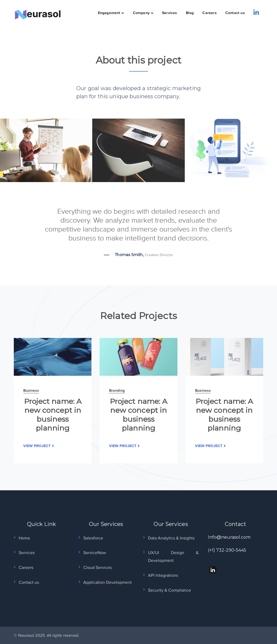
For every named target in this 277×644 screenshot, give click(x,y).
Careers (26, 568)
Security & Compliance (169, 590)
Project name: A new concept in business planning (53, 415)
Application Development (108, 582)
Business (31, 390)
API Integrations (163, 575)
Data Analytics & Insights (171, 538)
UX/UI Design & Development (173, 557)
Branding (117, 390)
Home (24, 538)
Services (27, 553)
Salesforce (93, 538)
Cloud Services (98, 568)
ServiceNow (95, 553)
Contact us (29, 582)
